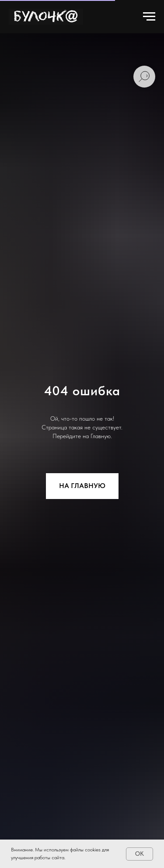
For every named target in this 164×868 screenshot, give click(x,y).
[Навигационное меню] (149, 17)
